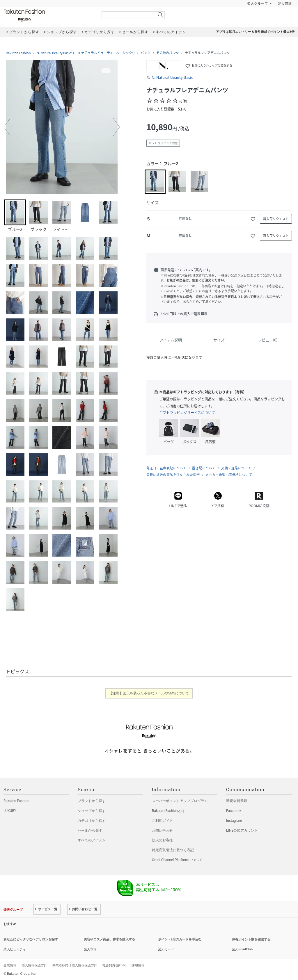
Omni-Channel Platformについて (177, 860)
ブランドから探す (92, 801)
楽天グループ (258, 3)
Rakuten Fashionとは (168, 811)
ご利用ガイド (162, 821)
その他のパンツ (168, 53)
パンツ (146, 53)
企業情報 (10, 965)
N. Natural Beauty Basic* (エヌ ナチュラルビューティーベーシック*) (86, 53)
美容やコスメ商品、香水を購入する (109, 939)
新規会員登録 (237, 801)
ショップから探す (92, 811)
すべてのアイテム (92, 840)
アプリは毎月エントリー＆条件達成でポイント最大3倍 (255, 32)
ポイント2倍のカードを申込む (180, 939)
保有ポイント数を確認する (251, 939)
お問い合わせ (162, 831)
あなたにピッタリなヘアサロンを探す (31, 939)
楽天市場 (285, 3)
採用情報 (138, 965)
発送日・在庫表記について (166, 468)
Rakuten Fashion (49, 15)
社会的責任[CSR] (114, 965)
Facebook (234, 811)
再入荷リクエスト (276, 219)
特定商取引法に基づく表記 (173, 850)
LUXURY (10, 811)
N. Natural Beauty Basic (172, 77)
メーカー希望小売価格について (229, 475)
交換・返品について (236, 468)
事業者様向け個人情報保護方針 (75, 965)
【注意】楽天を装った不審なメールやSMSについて (149, 693)
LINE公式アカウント (242, 831)
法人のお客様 (162, 840)
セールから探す (90, 831)
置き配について (204, 468)
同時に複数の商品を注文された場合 (173, 475)
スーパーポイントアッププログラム (180, 801)
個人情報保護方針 (34, 965)
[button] (7, 127)
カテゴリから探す (92, 821)
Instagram (234, 821)
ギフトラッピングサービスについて (187, 413)
